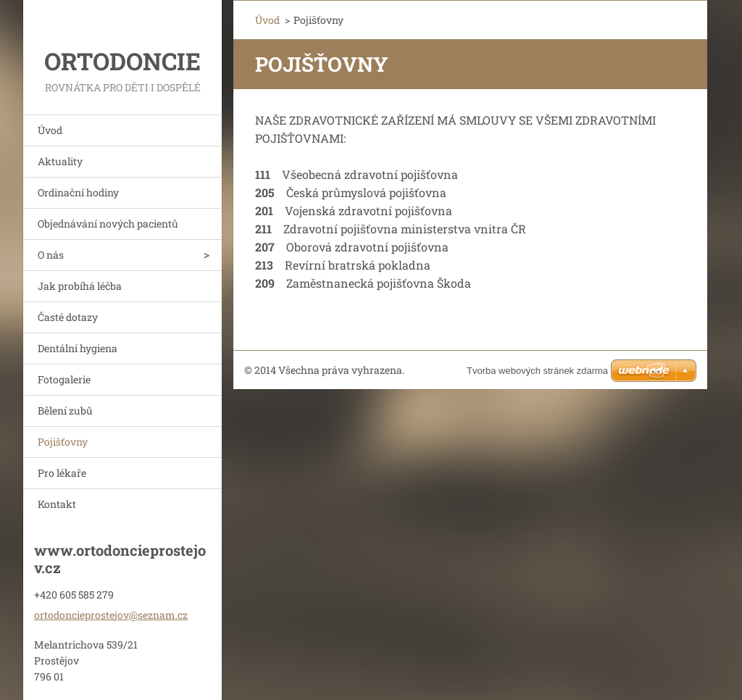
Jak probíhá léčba (80, 286)
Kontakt (57, 504)
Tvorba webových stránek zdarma (537, 371)
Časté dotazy (68, 317)
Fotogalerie (64, 379)
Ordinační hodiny (78, 192)
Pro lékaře (62, 473)
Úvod (50, 130)
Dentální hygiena (78, 348)
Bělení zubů (65, 411)
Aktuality (60, 161)
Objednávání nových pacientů (108, 224)
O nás (51, 255)
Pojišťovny (63, 442)
